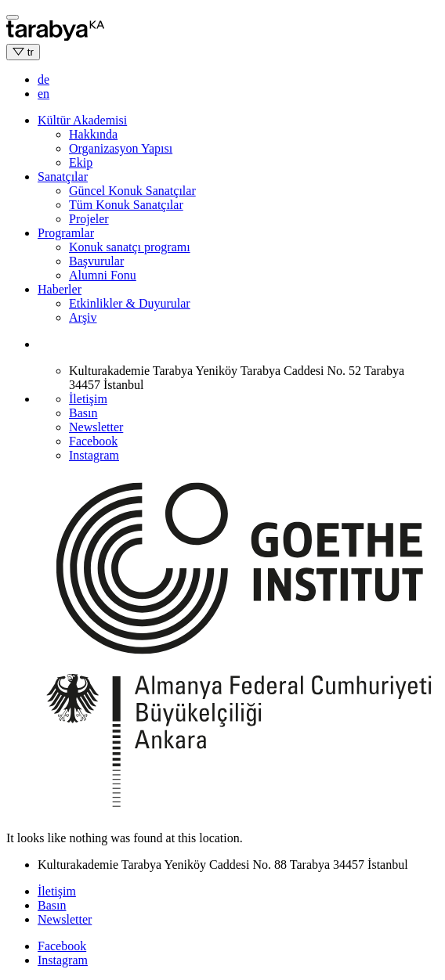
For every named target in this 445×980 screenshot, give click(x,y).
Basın (83, 413)
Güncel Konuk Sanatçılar (132, 191)
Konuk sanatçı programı (130, 247)
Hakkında (93, 134)
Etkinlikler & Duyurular (130, 303)
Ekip (81, 162)
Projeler (89, 219)
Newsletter (96, 427)
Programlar (66, 233)
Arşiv (83, 317)
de (43, 79)
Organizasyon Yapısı (121, 148)
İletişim (88, 399)
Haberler (60, 289)
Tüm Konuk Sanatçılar (126, 205)
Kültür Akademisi (82, 120)
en (43, 94)
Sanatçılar (63, 177)
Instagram (94, 455)
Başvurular (96, 261)
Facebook (93, 441)
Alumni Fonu (103, 275)
